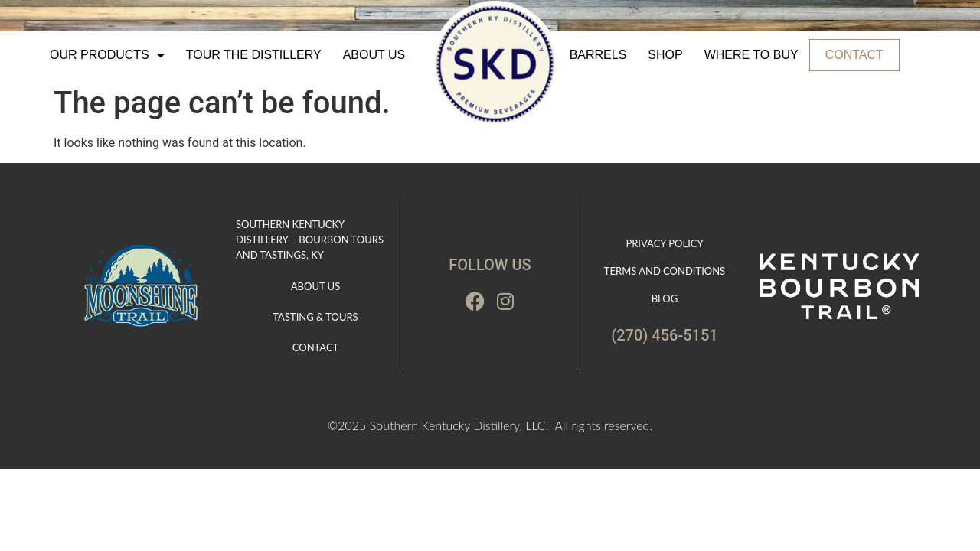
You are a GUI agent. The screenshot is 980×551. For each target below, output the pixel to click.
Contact (854, 55)
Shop (665, 55)
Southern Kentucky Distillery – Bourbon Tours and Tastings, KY (310, 240)
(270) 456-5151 (664, 335)
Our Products (107, 55)
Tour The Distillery (254, 55)
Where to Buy (751, 55)
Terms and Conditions (665, 271)
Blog (665, 298)
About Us (374, 55)
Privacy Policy (664, 243)
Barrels (598, 55)
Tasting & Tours (315, 317)
